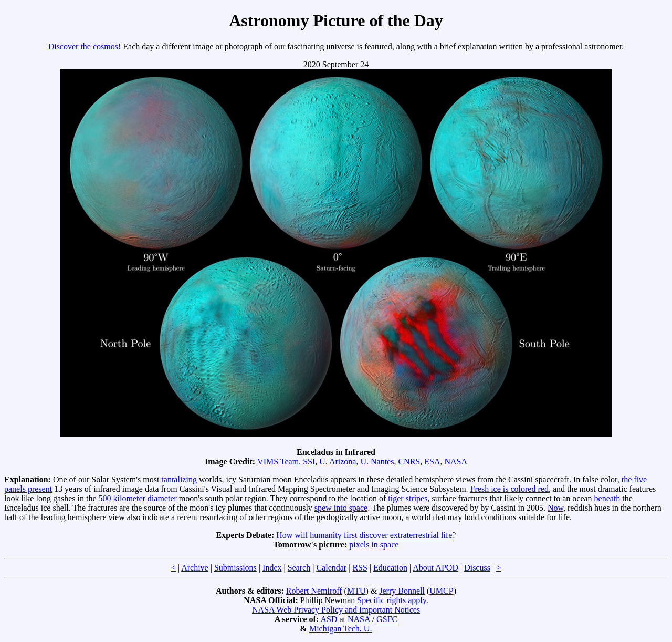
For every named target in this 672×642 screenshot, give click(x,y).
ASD (329, 619)
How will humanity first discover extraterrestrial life (364, 535)
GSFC (387, 619)
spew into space (341, 508)
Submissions (235, 568)
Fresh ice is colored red (510, 489)
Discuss (477, 568)
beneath (607, 498)
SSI (309, 462)
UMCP (441, 591)
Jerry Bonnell (402, 591)
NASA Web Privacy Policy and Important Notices (336, 610)
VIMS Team (278, 462)
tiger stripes (408, 498)
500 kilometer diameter (138, 498)
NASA (456, 462)
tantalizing (179, 479)
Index (272, 568)
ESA (432, 462)
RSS (360, 568)
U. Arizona (338, 462)
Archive (195, 568)
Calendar (331, 568)
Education (390, 568)
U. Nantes (377, 462)
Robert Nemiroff (314, 591)
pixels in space (374, 545)
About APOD (435, 568)
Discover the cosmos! (85, 46)
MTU (356, 591)
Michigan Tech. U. (340, 629)
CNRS (409, 462)
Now (555, 508)
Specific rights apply (391, 600)
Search (299, 568)
